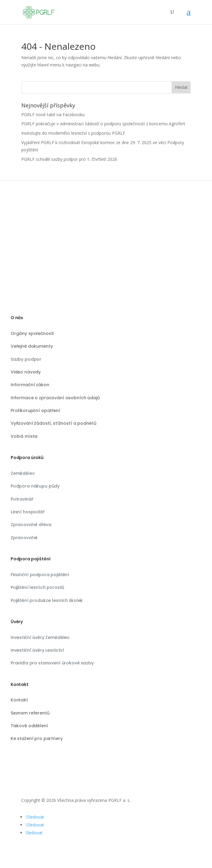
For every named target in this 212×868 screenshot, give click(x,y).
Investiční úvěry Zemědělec (40, 637)
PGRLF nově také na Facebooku (53, 115)
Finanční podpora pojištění (40, 575)
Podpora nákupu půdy (35, 486)
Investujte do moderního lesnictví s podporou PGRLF (73, 133)
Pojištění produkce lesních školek (47, 600)
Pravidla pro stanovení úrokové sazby (52, 663)
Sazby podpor (26, 359)
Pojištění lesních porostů (38, 587)
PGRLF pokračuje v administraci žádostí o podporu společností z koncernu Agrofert (103, 124)
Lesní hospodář (28, 512)
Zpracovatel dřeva (31, 525)
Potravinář (22, 499)
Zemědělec (23, 473)
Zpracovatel (24, 538)
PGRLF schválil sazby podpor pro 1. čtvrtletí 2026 (69, 159)
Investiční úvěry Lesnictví (37, 650)
